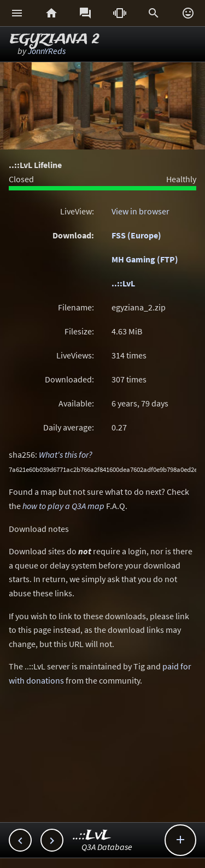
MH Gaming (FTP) (145, 259)
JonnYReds (47, 51)
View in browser (140, 211)
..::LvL (123, 283)
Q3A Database (107, 847)
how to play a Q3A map (63, 506)
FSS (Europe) (136, 235)
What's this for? (66, 454)
